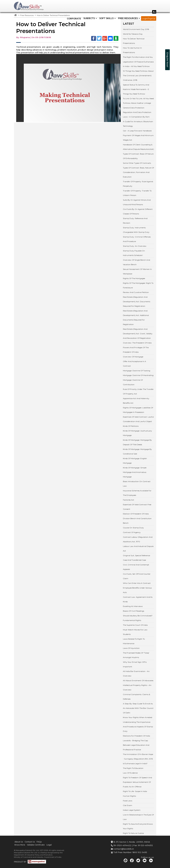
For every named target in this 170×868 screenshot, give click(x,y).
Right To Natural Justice (133, 833)
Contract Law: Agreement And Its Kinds (138, 599)
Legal (49, 845)
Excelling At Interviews (133, 606)
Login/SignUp (149, 18)
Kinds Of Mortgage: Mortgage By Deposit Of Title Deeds (137, 442)
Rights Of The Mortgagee (134, 278)
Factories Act (129, 500)
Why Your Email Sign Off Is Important (135, 664)
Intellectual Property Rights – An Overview (137, 687)
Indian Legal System (132, 810)
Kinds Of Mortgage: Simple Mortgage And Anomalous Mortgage (135, 472)
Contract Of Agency (132, 532)
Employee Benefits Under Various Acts (137, 590)
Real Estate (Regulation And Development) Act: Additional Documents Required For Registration (136, 318)
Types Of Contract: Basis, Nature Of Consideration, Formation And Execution (138, 172)
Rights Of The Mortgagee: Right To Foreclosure (138, 285)
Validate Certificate (36, 845)
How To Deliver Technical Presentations (134, 41)
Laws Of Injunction (131, 648)
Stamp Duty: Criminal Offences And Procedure (137, 239)
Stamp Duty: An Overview (135, 246)
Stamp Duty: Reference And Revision (135, 221)
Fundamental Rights (132, 620)
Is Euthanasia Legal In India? (135, 763)
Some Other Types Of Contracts (137, 163)
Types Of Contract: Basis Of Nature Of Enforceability (138, 156)
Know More (20, 845)
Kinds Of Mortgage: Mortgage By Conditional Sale (137, 451)
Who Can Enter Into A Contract (137, 583)
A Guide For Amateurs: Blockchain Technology (138, 124)
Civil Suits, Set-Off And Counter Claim (137, 576)
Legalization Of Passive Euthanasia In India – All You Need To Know (138, 64)
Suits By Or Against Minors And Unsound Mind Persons (137, 202)
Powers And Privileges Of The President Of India (136, 350)
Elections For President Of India (136, 736)
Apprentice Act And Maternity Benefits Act (136, 401)
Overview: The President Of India (137, 343)
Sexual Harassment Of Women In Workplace (137, 271)
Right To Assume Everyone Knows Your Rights (138, 826)
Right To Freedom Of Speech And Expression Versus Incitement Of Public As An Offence (137, 782)
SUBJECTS (90, 18)
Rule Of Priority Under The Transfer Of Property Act (138, 391)
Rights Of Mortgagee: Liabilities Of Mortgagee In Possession (138, 410)
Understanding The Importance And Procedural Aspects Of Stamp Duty (138, 727)
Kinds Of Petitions (131, 426)
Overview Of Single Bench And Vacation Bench (136, 262)
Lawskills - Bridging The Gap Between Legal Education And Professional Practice (136, 745)
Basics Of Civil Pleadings (134, 611)
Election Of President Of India (136, 514)
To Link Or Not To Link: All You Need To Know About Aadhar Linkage (138, 101)
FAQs (39, 842)
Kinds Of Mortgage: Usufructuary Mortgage (137, 433)
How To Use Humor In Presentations (132, 50)
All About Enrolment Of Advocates (138, 680)
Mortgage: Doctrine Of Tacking (137, 371)
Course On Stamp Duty (133, 528)
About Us (19, 842)
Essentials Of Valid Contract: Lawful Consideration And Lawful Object (138, 419)
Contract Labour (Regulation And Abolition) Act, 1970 (138, 539)
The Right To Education (133, 768)
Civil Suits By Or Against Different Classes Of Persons (138, 211)
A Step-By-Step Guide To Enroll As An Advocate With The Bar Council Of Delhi (138, 708)
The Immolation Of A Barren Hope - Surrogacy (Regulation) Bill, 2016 (138, 757)
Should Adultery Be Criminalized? (138, 616)
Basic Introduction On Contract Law (137, 484)
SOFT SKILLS (107, 18)
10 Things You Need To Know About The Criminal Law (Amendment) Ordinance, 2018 (138, 76)
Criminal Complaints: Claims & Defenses (136, 697)
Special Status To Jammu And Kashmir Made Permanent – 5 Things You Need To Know (136, 89)
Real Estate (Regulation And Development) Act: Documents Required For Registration (137, 302)
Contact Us (30, 842)
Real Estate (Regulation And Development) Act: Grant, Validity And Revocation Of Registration (138, 334)
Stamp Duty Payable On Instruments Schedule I (134, 253)
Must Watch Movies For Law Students (135, 632)
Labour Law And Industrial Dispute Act (138, 549)
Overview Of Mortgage (133, 357)
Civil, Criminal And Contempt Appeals (136, 567)
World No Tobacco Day (133, 34)
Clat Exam (128, 805)
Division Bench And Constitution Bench (137, 521)
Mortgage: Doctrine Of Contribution (133, 382)
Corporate (74, 19)
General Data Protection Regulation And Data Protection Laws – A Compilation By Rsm (137, 112)
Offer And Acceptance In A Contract (135, 364)
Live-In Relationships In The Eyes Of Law (138, 817)
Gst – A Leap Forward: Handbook (137, 131)
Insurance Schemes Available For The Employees (137, 493)
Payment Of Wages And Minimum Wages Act (138, 138)
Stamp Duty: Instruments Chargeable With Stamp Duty (136, 230)
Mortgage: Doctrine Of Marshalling (138, 375)
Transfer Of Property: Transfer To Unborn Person (137, 193)
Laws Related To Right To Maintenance (134, 641)
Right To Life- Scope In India (135, 791)
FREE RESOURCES (129, 18)
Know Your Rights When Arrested (138, 717)
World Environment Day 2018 (136, 29)
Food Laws (128, 801)
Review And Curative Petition (136, 292)
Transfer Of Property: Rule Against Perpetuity (138, 184)
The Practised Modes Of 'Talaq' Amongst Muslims (136, 655)
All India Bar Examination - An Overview (136, 674)
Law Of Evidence (130, 773)
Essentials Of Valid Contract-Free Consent (137, 507)
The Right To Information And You (138, 57)
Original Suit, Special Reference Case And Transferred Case (136, 558)
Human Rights (129, 796)
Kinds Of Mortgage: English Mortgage (135, 461)
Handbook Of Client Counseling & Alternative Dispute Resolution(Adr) (138, 147)
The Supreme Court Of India (135, 625)
